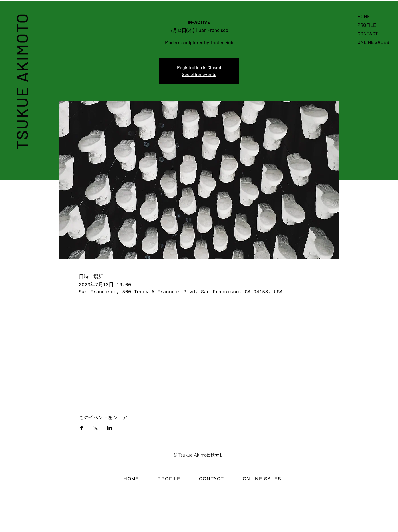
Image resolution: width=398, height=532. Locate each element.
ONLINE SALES (373, 42)
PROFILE (367, 25)
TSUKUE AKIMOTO (22, 81)
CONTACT (368, 33)
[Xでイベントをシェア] (96, 428)
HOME (364, 16)
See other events (199, 74)
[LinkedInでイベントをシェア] (109, 428)
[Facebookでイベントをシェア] (82, 428)
